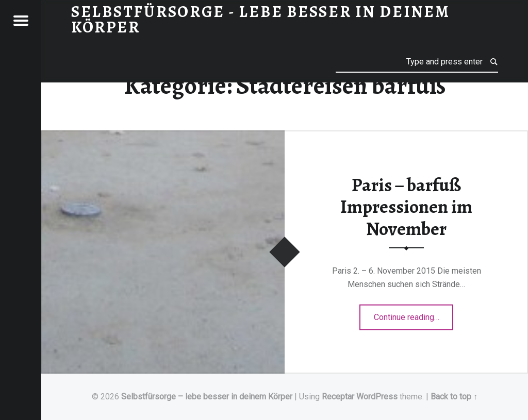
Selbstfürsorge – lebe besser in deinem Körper (207, 397)
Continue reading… (414, 314)
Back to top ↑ (454, 397)
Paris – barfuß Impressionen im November (406, 206)
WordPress (377, 397)
